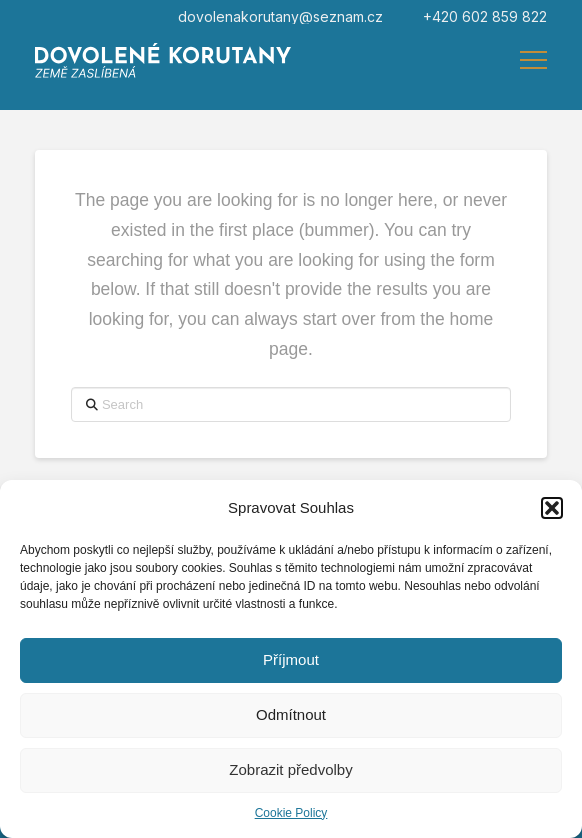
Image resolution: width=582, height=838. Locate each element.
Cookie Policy (291, 813)
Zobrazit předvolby (290, 769)
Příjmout (291, 659)
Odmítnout (291, 714)
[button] (552, 508)
